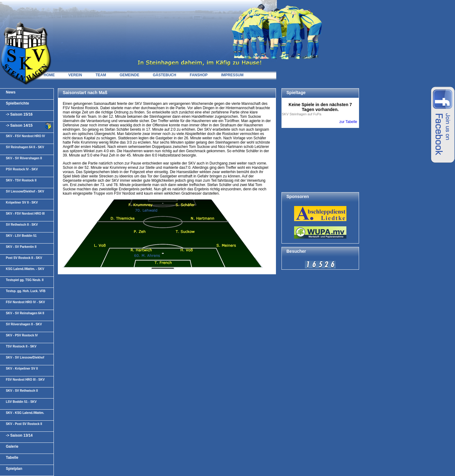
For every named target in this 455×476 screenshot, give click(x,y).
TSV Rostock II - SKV (21, 346)
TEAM (101, 75)
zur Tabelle (348, 122)
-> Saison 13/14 (19, 435)
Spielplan (14, 469)
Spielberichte (17, 103)
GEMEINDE (130, 75)
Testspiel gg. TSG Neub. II (25, 280)
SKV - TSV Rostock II (21, 180)
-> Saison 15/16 (19, 114)
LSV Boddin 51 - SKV (21, 402)
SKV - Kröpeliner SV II (22, 369)
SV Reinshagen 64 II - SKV (25, 147)
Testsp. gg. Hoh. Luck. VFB (26, 291)
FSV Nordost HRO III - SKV (25, 380)
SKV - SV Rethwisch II (22, 391)
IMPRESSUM (232, 75)
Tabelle (12, 458)
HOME (49, 75)
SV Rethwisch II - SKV (22, 225)
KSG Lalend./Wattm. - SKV (25, 269)
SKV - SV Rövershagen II (24, 158)
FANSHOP (199, 75)
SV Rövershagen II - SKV (24, 324)
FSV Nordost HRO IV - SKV (25, 302)
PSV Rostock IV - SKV (22, 169)
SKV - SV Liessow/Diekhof (25, 357)
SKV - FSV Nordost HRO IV (25, 136)
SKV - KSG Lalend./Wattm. (25, 413)
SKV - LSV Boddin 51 (21, 236)
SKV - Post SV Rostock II (24, 424)
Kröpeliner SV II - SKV (22, 202)
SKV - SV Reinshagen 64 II (25, 313)
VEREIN (75, 75)
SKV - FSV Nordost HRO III (25, 214)
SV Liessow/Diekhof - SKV (25, 191)
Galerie (12, 446)
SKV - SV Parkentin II (21, 247)
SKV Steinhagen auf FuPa (301, 114)
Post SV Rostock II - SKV (24, 258)
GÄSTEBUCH (165, 75)
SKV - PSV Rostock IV (22, 335)
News (11, 92)
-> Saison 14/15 (19, 125)
